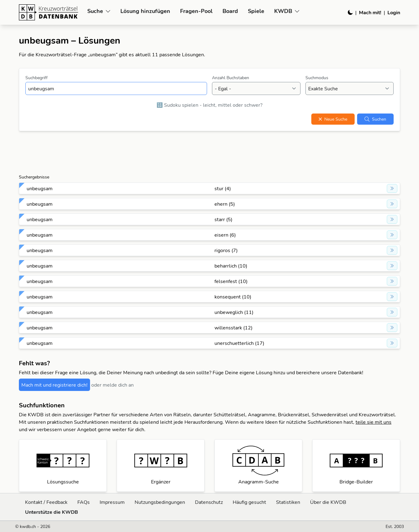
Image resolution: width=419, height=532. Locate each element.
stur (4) (223, 188)
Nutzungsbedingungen (160, 502)
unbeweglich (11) (234, 312)
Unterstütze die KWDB (52, 512)
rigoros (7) (226, 250)
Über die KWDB (328, 502)
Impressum (112, 502)
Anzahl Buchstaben (231, 78)
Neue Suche (333, 119)
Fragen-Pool (196, 11)
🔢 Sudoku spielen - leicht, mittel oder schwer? (209, 105)
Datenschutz (209, 502)
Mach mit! (370, 12)
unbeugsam (40, 188)
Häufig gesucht (249, 502)
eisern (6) (225, 235)
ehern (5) (225, 204)
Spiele (256, 11)
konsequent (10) (233, 297)
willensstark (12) (233, 328)
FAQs (84, 502)
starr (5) (223, 219)
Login (394, 12)
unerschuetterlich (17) (239, 343)
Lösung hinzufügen (145, 11)
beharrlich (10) (231, 266)
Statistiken (288, 502)
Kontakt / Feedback (46, 502)
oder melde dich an (112, 385)
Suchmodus (317, 78)
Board (230, 11)
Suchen (375, 119)
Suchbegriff (37, 78)
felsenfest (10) (231, 281)
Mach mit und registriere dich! (54, 385)
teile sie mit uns (374, 422)
